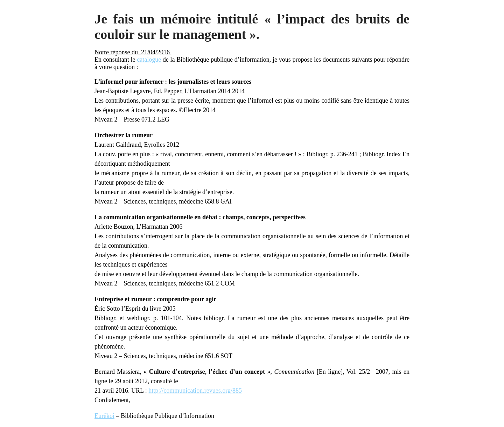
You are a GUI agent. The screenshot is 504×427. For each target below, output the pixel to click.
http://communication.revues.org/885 (195, 391)
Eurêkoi (104, 416)
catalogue (149, 60)
